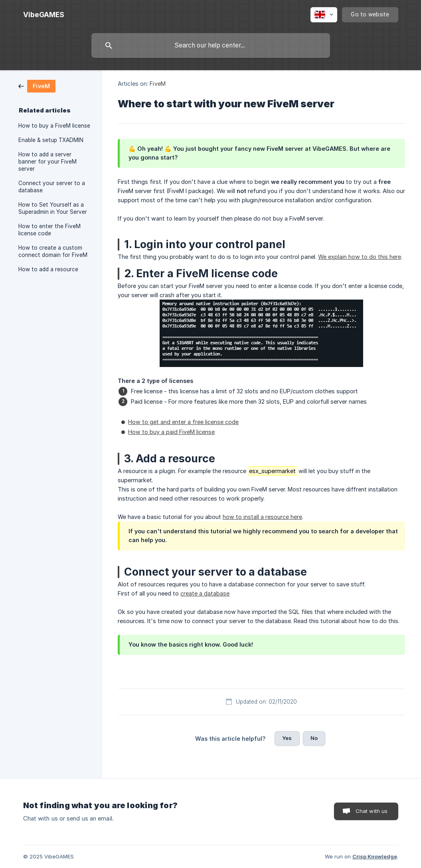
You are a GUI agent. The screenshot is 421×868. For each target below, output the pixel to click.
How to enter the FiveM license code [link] (49, 230)
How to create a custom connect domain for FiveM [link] (53, 251)
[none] (44, 15)
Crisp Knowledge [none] (375, 856)
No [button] (314, 738)
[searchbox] (211, 45)
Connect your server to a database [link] (52, 187)
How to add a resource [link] (48, 269)
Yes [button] (287, 738)
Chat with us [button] (372, 811)
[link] (37, 86)
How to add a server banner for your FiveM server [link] (47, 162)
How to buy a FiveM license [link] (54, 126)
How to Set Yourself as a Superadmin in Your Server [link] (53, 208)
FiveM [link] (158, 84)
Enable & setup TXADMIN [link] (51, 140)
